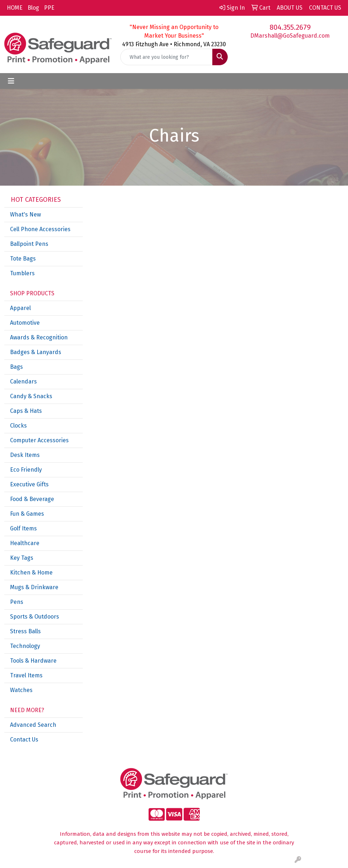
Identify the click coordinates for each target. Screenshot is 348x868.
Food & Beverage (32, 499)
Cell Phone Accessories (40, 229)
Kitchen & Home (31, 573)
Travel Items (26, 675)
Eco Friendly (26, 470)
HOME (15, 8)
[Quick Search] (166, 57)
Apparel (20, 308)
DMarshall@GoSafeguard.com (290, 36)
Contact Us (24, 740)
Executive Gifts (29, 484)
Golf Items (23, 528)
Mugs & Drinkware (34, 587)
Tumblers (22, 273)
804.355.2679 (290, 27)
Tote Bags (23, 259)
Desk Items (25, 455)
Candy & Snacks (31, 396)
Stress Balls (25, 631)
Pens (17, 602)
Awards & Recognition (39, 337)
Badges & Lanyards (36, 352)
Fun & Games (27, 514)
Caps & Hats (26, 411)
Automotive (25, 323)
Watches (21, 690)
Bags (16, 367)
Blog (33, 8)
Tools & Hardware (33, 661)
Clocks (18, 426)
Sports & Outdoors (35, 617)
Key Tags (22, 558)
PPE (49, 8)
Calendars (23, 381)
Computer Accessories (39, 440)
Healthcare (25, 543)
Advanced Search (33, 725)
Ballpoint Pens (29, 244)
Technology (25, 646)
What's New (25, 214)
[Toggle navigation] (11, 81)
